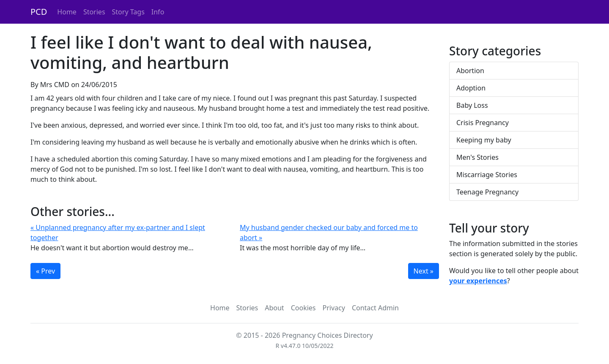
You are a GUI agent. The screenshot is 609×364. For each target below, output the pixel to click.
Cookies (303, 308)
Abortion (470, 71)
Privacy (334, 308)
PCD (39, 12)
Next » (424, 271)
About (274, 308)
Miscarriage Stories (487, 175)
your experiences (478, 281)
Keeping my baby (484, 140)
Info (158, 12)
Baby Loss (472, 105)
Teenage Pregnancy (487, 192)
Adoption (471, 88)
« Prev (45, 271)
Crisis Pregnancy (483, 123)
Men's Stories (477, 157)
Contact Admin (375, 308)
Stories (94, 12)
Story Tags (128, 12)
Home (67, 12)
